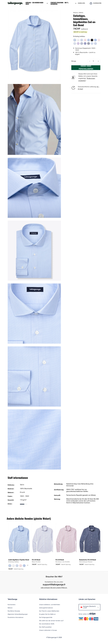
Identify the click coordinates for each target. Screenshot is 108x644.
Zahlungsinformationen (46, 608)
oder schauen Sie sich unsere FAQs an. (54, 588)
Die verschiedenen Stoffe (47, 624)
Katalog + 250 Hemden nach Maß (34, 3)
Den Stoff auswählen (45, 627)
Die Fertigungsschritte (46, 618)
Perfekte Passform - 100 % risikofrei (59, 3)
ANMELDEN (81, 3)
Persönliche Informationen (16, 618)
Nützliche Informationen (48, 599)
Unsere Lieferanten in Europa (48, 630)
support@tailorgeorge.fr (54, 585)
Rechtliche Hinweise (14, 611)
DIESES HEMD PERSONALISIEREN (86, 68)
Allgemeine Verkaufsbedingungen (18, 614)
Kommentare (12, 605)
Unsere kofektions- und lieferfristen (50, 605)
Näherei (10, 608)
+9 (27, 565)
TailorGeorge (12, 599)
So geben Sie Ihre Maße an (47, 614)
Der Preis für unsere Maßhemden (49, 611)
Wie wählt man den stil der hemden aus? (51, 621)
